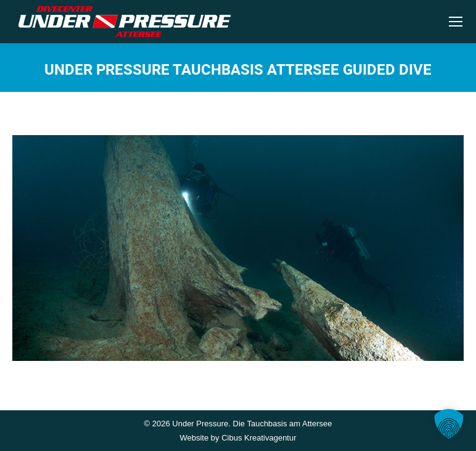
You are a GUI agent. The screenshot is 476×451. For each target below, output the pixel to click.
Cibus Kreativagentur (259, 438)
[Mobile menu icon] (456, 22)
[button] (449, 424)
